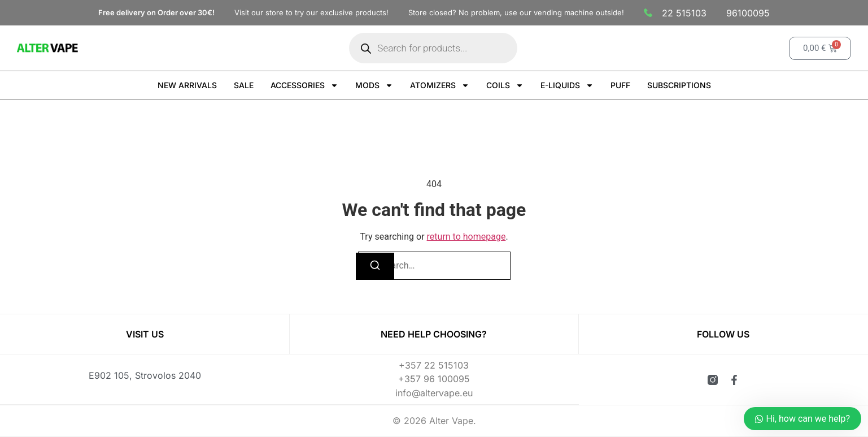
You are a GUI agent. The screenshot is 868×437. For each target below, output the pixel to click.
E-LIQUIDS (567, 85)
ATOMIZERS (440, 85)
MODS (374, 85)
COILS (505, 85)
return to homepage (466, 237)
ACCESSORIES (304, 85)
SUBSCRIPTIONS (679, 85)
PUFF (620, 85)
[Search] (375, 266)
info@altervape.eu (434, 393)
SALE (244, 85)
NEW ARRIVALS (187, 85)
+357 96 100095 (434, 379)
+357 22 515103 (434, 366)
